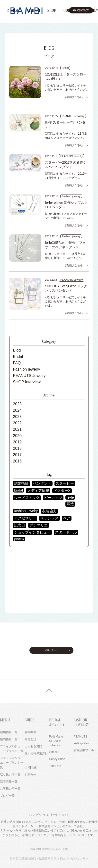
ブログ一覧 (7, 796)
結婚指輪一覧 (9, 732)
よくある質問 (33, 746)
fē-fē (70, 497)
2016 (17, 461)
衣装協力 (49, 511)
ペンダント (42, 483)
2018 (17, 448)
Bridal (18, 357)
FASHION (33, 11)
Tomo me (55, 766)
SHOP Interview (27, 382)
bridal (18, 490)
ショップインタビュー (32, 532)
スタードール (66, 532)
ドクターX (62, 491)
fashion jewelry (26, 511)
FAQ (17, 363)
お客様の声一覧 (10, 789)
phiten (19, 539)
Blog (17, 350)
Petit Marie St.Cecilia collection (56, 741)
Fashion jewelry (26, 369)
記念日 (20, 525)
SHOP (52, 11)
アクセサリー (25, 518)
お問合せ (30, 775)
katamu (54, 752)
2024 (17, 410)
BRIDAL (13, 11)
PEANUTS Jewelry (29, 376)
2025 (17, 404)
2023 (17, 417)
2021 (17, 429)
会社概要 (30, 732)
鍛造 (70, 504)
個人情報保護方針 (36, 753)
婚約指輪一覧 (9, 739)
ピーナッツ (53, 498)
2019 (17, 442)
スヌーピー (65, 483)
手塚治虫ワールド (85, 750)
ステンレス (49, 518)
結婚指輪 (21, 483)
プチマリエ (39, 525)
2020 (17, 436)
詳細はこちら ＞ (77, 97)
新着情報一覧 (9, 782)
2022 (17, 423)
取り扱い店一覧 (10, 774)
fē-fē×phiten (81, 743)
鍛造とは (30, 739)
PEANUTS (80, 737)
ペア (67, 518)
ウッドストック (27, 498)
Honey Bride (57, 759)
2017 (17, 455)
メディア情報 (38, 491)
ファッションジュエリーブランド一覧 (12, 763)
